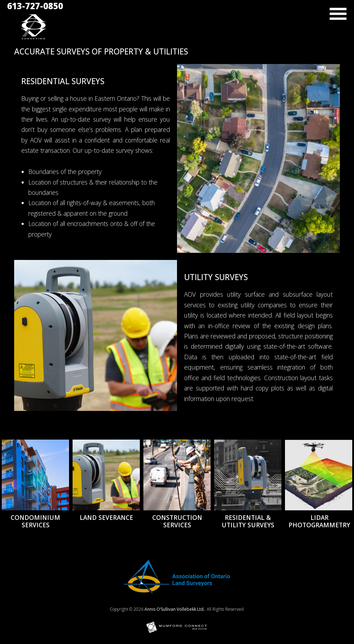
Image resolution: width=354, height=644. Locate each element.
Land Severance (106, 517)
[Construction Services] (177, 475)
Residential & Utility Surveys (248, 521)
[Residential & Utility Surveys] (248, 475)
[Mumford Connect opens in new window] (177, 632)
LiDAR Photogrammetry (319, 521)
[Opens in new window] (177, 591)
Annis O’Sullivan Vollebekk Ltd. (175, 609)
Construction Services (177, 521)
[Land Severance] (106, 475)
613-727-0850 (35, 6)
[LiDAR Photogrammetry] (319, 475)
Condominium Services (35, 521)
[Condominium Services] (35, 475)
